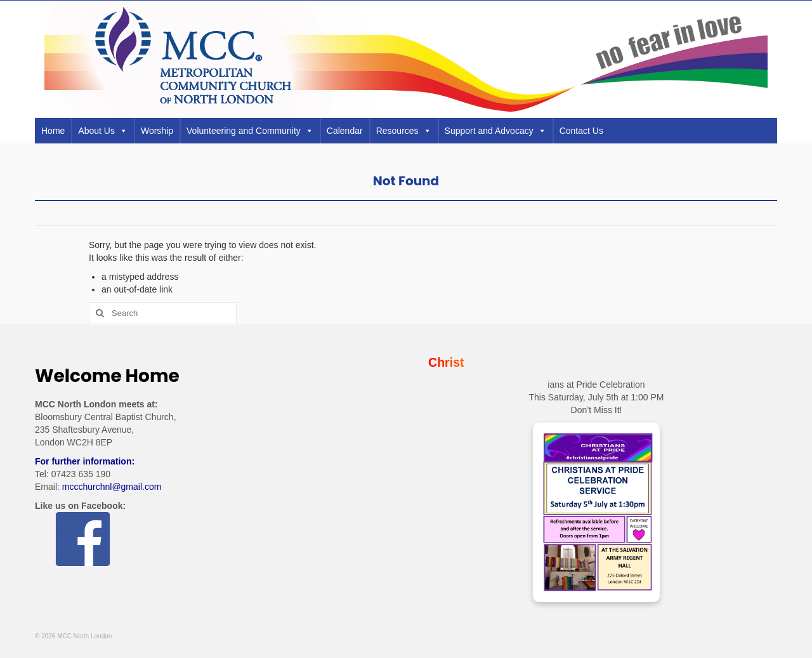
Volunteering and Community (250, 131)
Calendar (345, 131)
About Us (103, 131)
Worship (157, 131)
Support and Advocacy (495, 131)
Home (53, 131)
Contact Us (581, 131)
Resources (404, 131)
